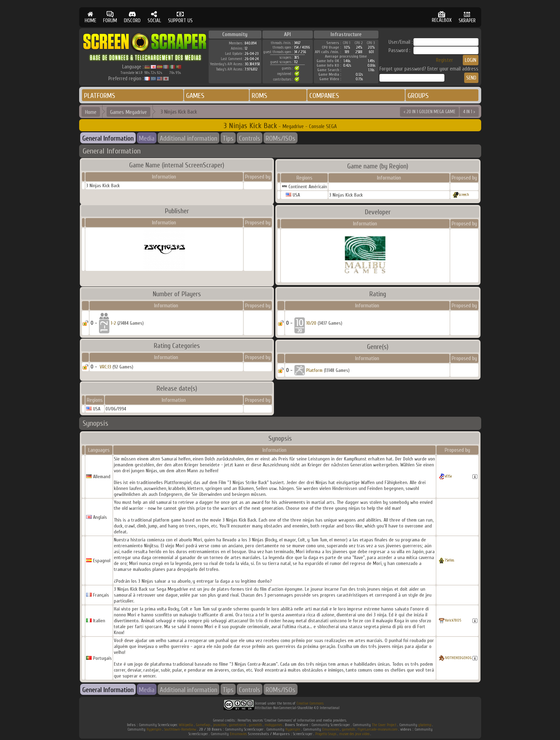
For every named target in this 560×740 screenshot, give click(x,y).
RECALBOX (442, 17)
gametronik (238, 725)
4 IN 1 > (469, 112)
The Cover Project (384, 725)
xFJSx (448, 476)
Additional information (189, 138)
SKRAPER (467, 17)
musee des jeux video (354, 734)
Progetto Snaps (326, 734)
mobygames (273, 725)
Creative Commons (310, 703)
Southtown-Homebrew (180, 729)
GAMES (195, 96)
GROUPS (418, 96)
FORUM (110, 17)
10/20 (311, 323)
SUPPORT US (180, 17)
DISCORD (132, 17)
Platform (314, 370)
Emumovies (331, 729)
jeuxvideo (220, 725)
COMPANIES (324, 96)
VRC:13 (105, 367)
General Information (108, 138)
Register (445, 60)
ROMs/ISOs (281, 138)
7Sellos (449, 560)
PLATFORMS (100, 96)
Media (147, 138)
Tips (228, 138)
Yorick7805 (453, 620)
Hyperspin (154, 729)
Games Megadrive (128, 112)
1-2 (113, 323)
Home (91, 112)
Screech (464, 195)
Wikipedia (186, 725)
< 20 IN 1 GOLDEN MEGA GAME (429, 112)
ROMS (260, 96)
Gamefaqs (203, 725)
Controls (250, 138)
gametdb (255, 725)
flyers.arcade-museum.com (378, 729)
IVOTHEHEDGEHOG (458, 658)
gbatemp (425, 725)
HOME (90, 17)
